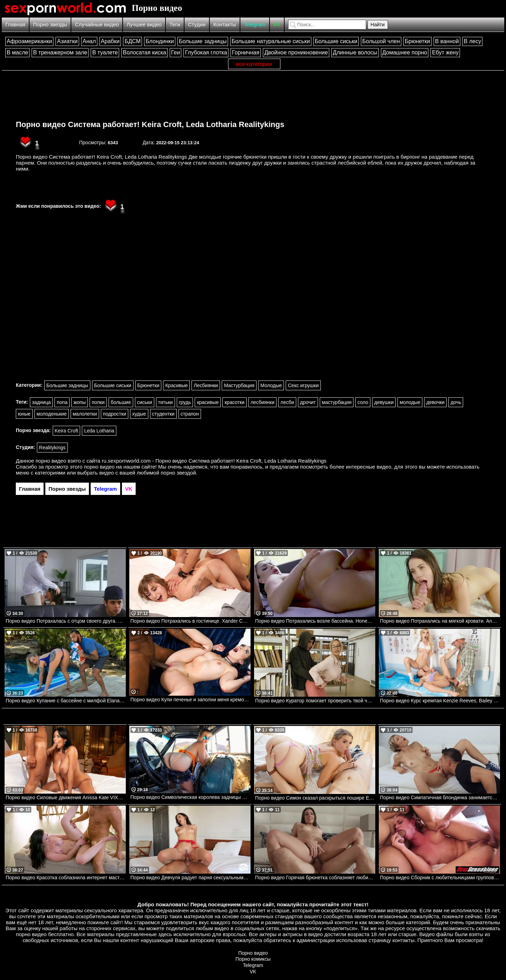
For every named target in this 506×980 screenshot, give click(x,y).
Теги (175, 24)
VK (277, 24)
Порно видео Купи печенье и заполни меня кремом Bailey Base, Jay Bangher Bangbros (190, 700)
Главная (15, 24)
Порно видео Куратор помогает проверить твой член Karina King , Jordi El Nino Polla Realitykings (315, 701)
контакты (404, 940)
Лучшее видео (144, 24)
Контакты (225, 24)
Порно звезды (50, 24)
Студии (197, 24)
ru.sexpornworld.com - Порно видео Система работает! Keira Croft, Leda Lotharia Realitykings (214, 461)
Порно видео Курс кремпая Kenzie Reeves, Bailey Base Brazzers (440, 701)
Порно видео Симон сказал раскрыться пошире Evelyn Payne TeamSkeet (315, 798)
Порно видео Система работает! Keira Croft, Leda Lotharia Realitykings (150, 124)
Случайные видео (97, 24)
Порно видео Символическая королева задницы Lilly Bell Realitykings (190, 797)
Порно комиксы (253, 959)
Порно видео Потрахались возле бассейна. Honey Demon (315, 621)
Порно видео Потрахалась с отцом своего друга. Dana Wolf (66, 621)
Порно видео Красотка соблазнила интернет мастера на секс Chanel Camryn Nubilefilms (66, 878)
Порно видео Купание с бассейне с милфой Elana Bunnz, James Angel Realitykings (66, 701)
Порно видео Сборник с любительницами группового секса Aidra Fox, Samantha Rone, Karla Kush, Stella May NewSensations (440, 878)
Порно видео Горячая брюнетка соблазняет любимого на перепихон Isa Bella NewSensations (315, 878)
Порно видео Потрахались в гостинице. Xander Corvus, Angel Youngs (190, 621)
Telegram (255, 24)
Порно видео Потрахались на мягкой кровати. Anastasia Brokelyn (440, 621)
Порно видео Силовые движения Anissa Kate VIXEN (65, 797)
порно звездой (178, 473)
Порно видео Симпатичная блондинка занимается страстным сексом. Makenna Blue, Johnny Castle (440, 797)
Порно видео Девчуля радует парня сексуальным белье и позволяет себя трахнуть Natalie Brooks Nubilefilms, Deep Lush (190, 878)
